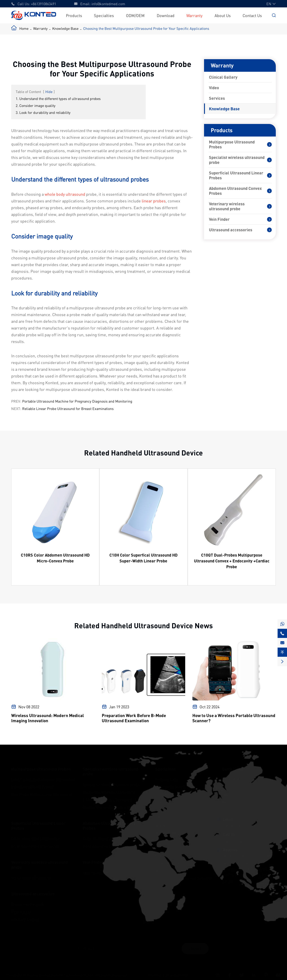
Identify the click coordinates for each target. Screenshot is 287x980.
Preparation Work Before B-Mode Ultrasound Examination (134, 718)
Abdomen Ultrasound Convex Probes (235, 191)
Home (24, 28)
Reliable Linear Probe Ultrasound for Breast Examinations (68, 409)
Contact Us (252, 15)
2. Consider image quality (36, 105)
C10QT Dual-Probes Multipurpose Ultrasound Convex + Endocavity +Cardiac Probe (232, 561)
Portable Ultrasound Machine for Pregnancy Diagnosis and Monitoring (77, 401)
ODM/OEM (135, 15)
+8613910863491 (43, 4)
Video (214, 88)
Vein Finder (219, 219)
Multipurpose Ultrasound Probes (232, 144)
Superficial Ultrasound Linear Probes (236, 175)
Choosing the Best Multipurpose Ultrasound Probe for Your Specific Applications (146, 28)
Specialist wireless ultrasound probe (237, 160)
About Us (223, 15)
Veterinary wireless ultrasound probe (227, 206)
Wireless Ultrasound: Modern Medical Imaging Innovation (48, 718)
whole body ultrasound (65, 194)
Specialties (104, 15)
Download (166, 15)
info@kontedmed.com (108, 4)
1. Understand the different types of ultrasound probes (58, 99)
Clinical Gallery (223, 77)
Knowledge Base (65, 28)
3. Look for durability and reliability (43, 112)
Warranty (194, 15)
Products (74, 15)
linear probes (154, 201)
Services (217, 98)
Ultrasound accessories (231, 230)
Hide (49, 92)
